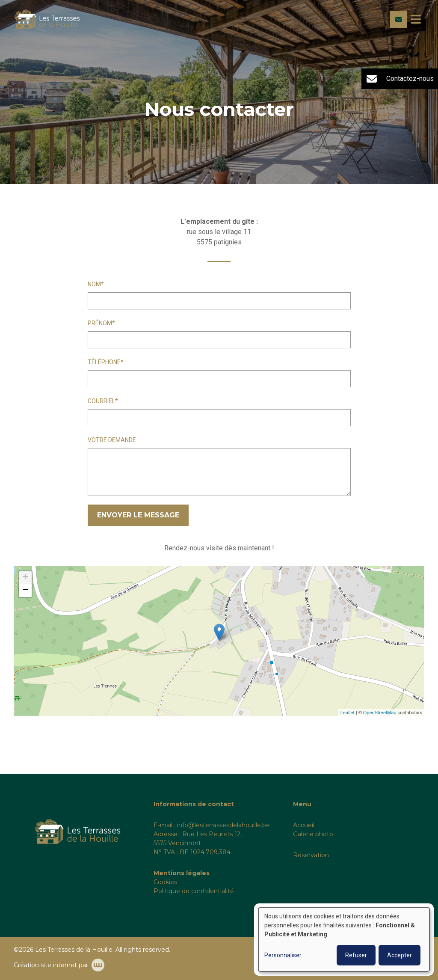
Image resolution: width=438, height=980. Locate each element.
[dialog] (344, 940)
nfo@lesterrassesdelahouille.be (224, 825)
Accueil (304, 825)
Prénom (100, 323)
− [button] (25, 591)
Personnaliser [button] (283, 955)
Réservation (311, 855)
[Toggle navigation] (416, 19)
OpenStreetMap (380, 713)
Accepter (400, 955)
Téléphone (104, 362)
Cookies (165, 882)
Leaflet (348, 713)
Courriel (101, 401)
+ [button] (25, 578)
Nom (94, 284)
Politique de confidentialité (194, 891)
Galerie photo (313, 834)
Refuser (356, 955)
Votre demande (112, 440)
